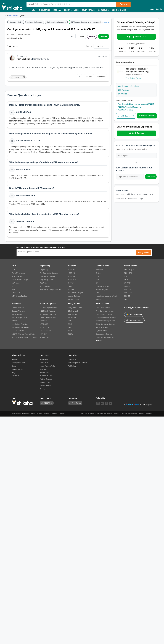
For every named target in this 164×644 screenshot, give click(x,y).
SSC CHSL (128, 294)
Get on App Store (134, 321)
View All (107, 22)
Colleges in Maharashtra (56, 22)
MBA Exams (16, 284)
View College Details (133, 78)
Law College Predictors (20, 325)
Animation (100, 271)
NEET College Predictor (48, 309)
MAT (13, 291)
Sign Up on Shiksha (136, 37)
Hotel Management (103, 291)
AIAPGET (71, 291)
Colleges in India (16, 22)
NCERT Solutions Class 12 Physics (24, 338)
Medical (58, 10)
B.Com (98, 274)
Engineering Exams (47, 281)
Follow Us (100, 399)
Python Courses (102, 332)
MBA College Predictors (20, 297)
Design (68, 10)
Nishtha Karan (23, 112)
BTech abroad (73, 312)
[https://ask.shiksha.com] (14, 15)
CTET (126, 278)
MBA (34, 10)
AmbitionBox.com (46, 380)
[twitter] (111, 405)
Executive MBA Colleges (20, 281)
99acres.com (44, 374)
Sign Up (159, 9)
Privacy (40, 415)
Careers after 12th (18, 309)
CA (97, 284)
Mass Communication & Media (107, 297)
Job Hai (43, 390)
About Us (15, 361)
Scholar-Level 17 (41, 59)
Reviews (124, 90)
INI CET (71, 284)
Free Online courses (103, 309)
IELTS (70, 332)
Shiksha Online (120, 10)
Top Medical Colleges (75, 294)
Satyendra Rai (23, 170)
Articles (123, 94)
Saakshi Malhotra (25, 196)
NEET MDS (72, 281)
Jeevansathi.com (46, 377)
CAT (13, 287)
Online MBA (16, 294)
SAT (69, 329)
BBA (98, 281)
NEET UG (71, 271)
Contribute (73, 400)
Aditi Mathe (18, 38)
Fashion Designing (103, 287)
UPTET (127, 281)
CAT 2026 (43, 322)
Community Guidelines (125, 194)
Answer (104, 36)
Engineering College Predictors (51, 291)
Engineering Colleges (47, 278)
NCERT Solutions (18, 332)
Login (152, 9)
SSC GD (127, 297)
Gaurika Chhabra (25, 222)
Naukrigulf (43, 370)
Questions (120, 198)
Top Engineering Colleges (49, 274)
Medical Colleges (74, 297)
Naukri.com (44, 364)
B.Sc (98, 278)
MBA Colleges (17, 278)
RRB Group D (129, 271)
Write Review (76, 404)
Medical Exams (73, 301)
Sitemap (47, 415)
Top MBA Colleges (18, 274)
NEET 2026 (44, 325)
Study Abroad (89, 10)
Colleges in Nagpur (35, 22)
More (77, 10)
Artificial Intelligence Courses (106, 319)
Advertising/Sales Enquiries (78, 364)
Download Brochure (147, 116)
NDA (126, 301)
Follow (92, 36)
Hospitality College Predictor (22, 329)
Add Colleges (73, 367)
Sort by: (89, 46)
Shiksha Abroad (45, 387)
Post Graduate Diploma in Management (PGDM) (136, 104)
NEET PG (71, 274)
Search (123, 4)
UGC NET (128, 284)
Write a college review (19, 319)
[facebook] (106, 405)
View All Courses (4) (126, 116)
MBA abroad (72, 316)
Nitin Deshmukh (24, 59)
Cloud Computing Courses (105, 325)
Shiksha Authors (18, 370)
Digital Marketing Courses (105, 338)
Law (97, 294)
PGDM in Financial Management (130, 107)
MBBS (98, 301)
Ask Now (151, 176)
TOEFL (70, 335)
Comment (101, 77)
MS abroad (72, 319)
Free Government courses (105, 312)
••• (70, 36)
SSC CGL (128, 291)
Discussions (132, 198)
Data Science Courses (104, 316)
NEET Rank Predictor (47, 312)
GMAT (70, 325)
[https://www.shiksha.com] (6, 15)
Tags (141, 198)
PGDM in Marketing (125, 110)
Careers (15, 367)
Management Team (19, 364)
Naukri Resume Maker (48, 367)
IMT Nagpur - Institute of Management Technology (90, 22)
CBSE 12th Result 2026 (48, 319)
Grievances (16, 415)
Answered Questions (129, 86)
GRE (70, 322)
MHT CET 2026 (45, 332)
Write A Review (136, 133)
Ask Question (144, 254)
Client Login (72, 361)
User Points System (145, 194)
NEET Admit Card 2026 (48, 316)
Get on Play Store (134, 316)
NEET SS (71, 278)
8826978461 (48, 404)
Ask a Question (17, 316)
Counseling (104, 10)
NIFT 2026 (44, 335)
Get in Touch (45, 400)
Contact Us (16, 377)
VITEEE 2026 (45, 338)
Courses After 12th (18, 312)
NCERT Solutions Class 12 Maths (24, 335)
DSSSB (127, 287)
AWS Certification (102, 329)
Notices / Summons (28, 415)
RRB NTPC (128, 274)
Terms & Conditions (59, 415)
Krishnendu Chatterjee (28, 141)
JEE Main (43, 284)
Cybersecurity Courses (104, 335)
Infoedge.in (44, 361)
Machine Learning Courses (105, 322)
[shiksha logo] (23, 403)
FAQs (14, 374)
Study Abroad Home (75, 309)
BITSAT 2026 (45, 329)
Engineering (45, 10)
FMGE (70, 287)
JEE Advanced (45, 287)
